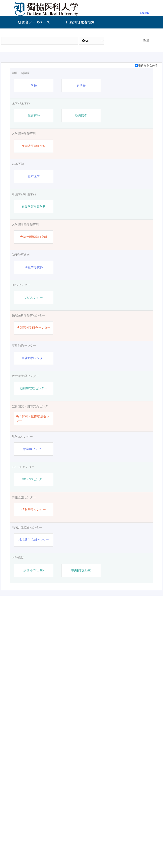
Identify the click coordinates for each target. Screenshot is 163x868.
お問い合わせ (111, 853)
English (144, 13)
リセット (141, 822)
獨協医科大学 (52, 853)
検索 (120, 41)
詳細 (146, 41)
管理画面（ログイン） (81, 853)
